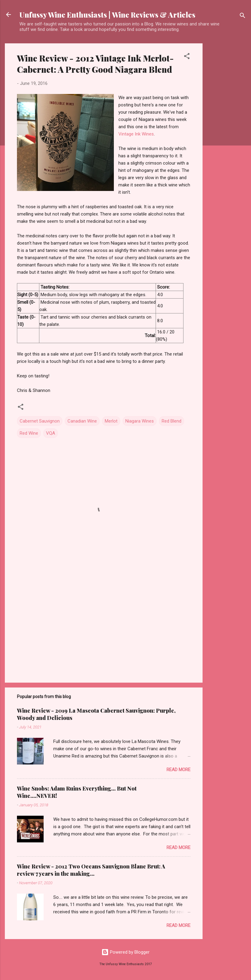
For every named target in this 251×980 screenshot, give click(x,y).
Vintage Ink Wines (136, 134)
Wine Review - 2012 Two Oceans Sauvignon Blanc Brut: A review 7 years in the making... (91, 870)
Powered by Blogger (125, 952)
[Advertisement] (227, 134)
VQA (51, 433)
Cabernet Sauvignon (40, 421)
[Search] (243, 17)
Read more (178, 770)
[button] (187, 57)
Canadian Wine (82, 421)
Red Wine (29, 433)
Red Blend (172, 421)
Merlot (111, 421)
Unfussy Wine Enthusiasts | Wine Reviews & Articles (107, 15)
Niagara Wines (140, 421)
